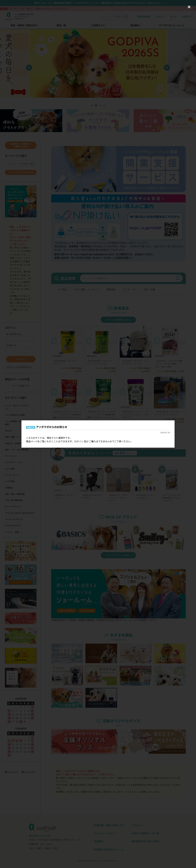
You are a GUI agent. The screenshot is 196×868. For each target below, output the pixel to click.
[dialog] (98, 434)
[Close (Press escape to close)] (189, 7)
